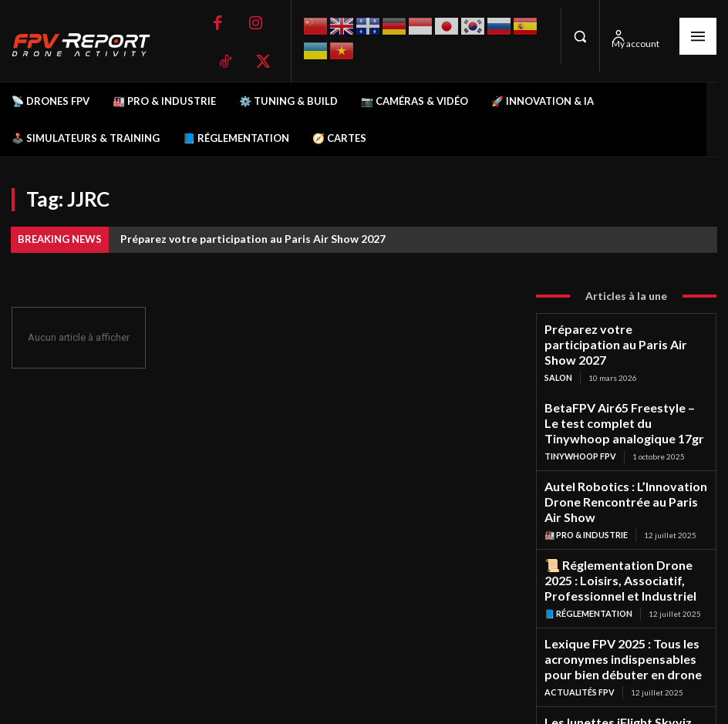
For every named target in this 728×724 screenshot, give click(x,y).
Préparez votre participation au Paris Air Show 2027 (253, 239)
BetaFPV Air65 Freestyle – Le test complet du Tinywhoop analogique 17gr (618, 397)
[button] (580, 36)
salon (558, 356)
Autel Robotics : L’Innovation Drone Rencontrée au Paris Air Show (620, 458)
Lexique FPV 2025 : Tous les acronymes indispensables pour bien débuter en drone (622, 586)
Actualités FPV (578, 611)
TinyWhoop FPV (580, 423)
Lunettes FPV (574, 679)
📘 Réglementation (587, 545)
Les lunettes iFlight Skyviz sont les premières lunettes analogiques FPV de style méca (622, 652)
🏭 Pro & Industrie (585, 479)
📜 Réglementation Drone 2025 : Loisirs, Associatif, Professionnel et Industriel (620, 519)
